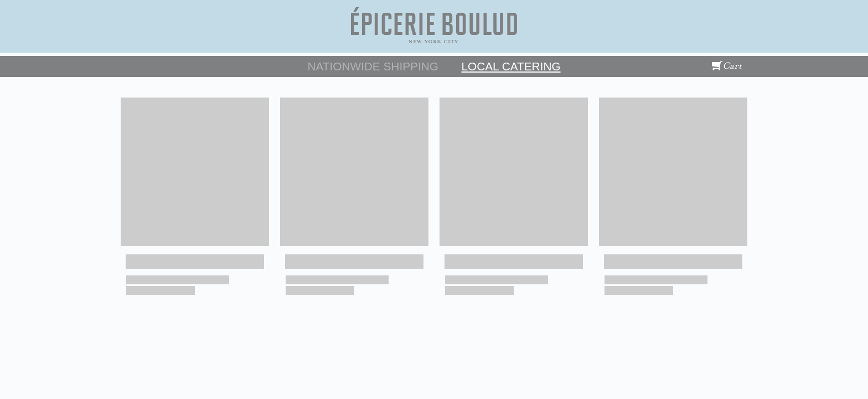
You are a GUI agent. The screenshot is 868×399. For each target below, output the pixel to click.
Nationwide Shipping (373, 66)
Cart (727, 66)
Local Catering (511, 66)
